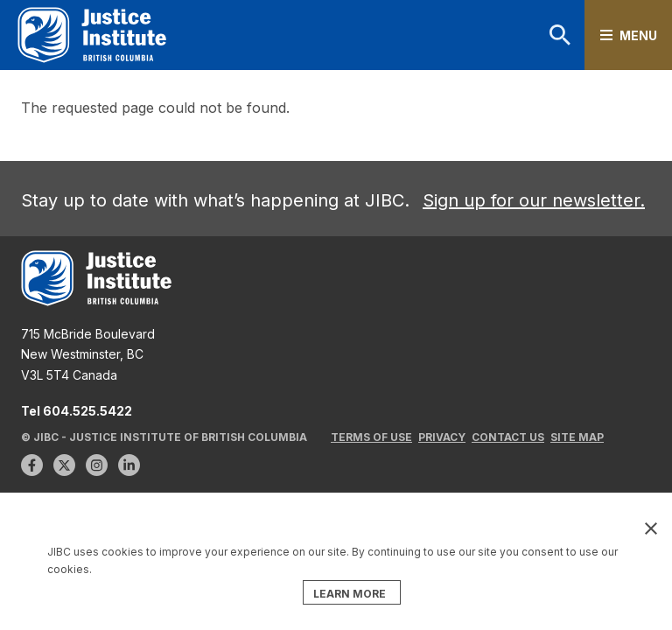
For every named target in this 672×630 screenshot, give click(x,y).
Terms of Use (371, 437)
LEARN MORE (350, 594)
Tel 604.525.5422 (77, 411)
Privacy (442, 437)
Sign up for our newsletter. (534, 200)
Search (560, 35)
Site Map (577, 437)
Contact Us (508, 437)
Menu (638, 35)
